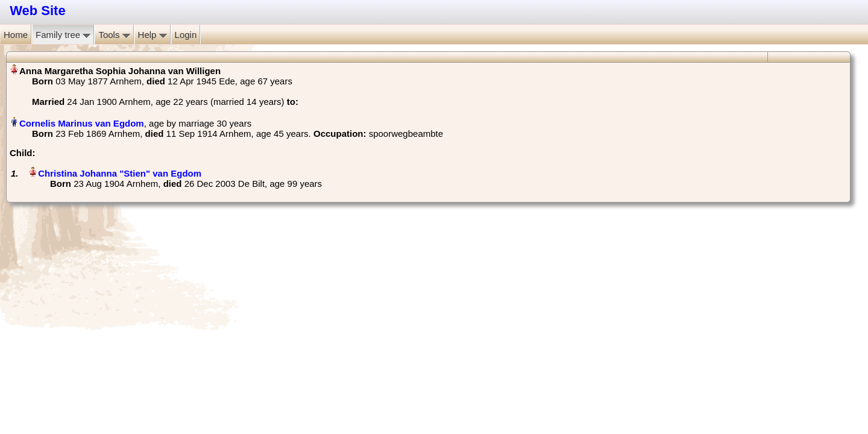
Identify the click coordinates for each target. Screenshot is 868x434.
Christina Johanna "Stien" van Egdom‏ (120, 173)
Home (16, 35)
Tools (114, 35)
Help (153, 35)
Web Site (38, 11)
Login (186, 35)
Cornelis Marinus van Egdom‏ (82, 123)
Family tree (63, 35)
